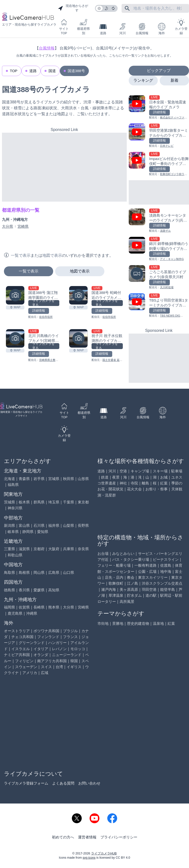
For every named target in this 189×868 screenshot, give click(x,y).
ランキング (143, 80)
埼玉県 (54, 502)
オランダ (41, 655)
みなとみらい (123, 554)
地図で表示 (80, 271)
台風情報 (142, 29)
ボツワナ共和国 (46, 631)
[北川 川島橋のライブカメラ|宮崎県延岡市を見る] (15, 338)
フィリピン (24, 661)
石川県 (39, 525)
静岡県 (28, 532)
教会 (131, 577)
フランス (70, 637)
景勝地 (118, 623)
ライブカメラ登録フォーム (26, 783)
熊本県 (54, 607)
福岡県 (9, 607)
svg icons (89, 858)
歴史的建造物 (138, 623)
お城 (164, 477)
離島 (145, 483)
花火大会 (134, 489)
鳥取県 (9, 572)
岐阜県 (13, 532)
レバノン (59, 649)
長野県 (83, 525)
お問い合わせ (89, 783)
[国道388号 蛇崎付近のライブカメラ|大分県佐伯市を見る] (78, 295)
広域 (45, 673)
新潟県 (9, 525)
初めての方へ (63, 837)
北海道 (9, 479)
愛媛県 (39, 590)
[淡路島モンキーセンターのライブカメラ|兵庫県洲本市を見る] (159, 221)
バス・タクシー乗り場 (131, 559)
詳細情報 (39, 311)
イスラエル (21, 649)
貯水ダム (134, 595)
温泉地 (158, 623)
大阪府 (54, 549)
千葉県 (69, 502)
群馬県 (39, 502)
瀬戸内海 (109, 589)
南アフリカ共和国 (52, 661)
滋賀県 (24, 549)
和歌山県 (15, 555)
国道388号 (76, 71)
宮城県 (54, 479)
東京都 (83, 502)
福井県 (54, 525)
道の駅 (151, 595)
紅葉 (164, 483)
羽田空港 (149, 589)
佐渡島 (166, 565)
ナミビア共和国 (17, 655)
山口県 (69, 572)
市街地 (103, 623)
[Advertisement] (64, 167)
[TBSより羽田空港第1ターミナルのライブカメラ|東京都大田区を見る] (159, 306)
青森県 (24, 479)
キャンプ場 (140, 471)
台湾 (59, 667)
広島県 (54, 572)
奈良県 (83, 549)
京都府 (39, 549)
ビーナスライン (166, 559)
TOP (14, 71)
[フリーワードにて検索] (127, 8)
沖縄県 (32, 613)
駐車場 (177, 471)
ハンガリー (57, 643)
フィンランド (48, 637)
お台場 (103, 554)
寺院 (134, 483)
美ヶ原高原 (129, 589)
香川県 (24, 590)
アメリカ (30, 673)
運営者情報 (87, 837)
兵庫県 (69, 549)
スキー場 (160, 471)
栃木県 (24, 502)
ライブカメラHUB (104, 853)
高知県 (54, 590)
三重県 (9, 549)
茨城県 (9, 502)
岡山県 (39, 572)
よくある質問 (63, 783)
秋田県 (69, 479)
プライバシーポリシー (119, 837)
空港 (123, 471)
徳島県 (9, 590)
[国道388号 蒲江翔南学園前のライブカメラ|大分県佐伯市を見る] (15, 295)
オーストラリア (17, 631)
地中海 (166, 571)
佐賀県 (24, 607)
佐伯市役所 (46, 317)
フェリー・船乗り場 (114, 565)
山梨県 (69, 525)
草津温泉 (116, 595)
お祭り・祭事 (157, 489)
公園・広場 (147, 571)
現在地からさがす (73, 8)
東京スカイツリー (153, 577)
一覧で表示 (29, 271)
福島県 (13, 485)
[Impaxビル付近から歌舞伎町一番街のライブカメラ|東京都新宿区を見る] (159, 164)
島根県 (24, 572)
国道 (52, 71)
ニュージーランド (67, 655)
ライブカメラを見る (43, 303)
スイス (46, 667)
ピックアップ (159, 71)
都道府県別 (83, 27)
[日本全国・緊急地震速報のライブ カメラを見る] (159, 107)
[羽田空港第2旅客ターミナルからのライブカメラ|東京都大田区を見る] (159, 136)
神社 (123, 483)
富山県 (24, 525)
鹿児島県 (15, 613)
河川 (123, 29)
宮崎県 (23, 226)
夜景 (116, 477)
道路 (103, 29)
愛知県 (43, 532)
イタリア (41, 649)
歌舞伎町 (116, 583)
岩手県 (39, 479)
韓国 (74, 661)
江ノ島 (133, 583)
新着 (174, 80)
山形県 (83, 479)
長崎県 (39, 607)
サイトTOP (64, 27)
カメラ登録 (181, 27)
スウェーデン (26, 667)
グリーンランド (32, 643)
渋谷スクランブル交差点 (162, 583)
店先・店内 (114, 577)
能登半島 (168, 589)
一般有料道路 (145, 565)
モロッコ (78, 649)
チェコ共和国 (22, 637)
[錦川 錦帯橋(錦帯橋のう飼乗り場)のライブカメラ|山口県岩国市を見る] (159, 249)
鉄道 (105, 477)
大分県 (8, 226)
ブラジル (70, 631)
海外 (162, 29)
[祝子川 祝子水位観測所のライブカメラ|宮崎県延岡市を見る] (78, 338)
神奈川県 (15, 508)
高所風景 (127, 602)
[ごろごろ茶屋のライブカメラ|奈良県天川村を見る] (159, 277)
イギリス (74, 667)
